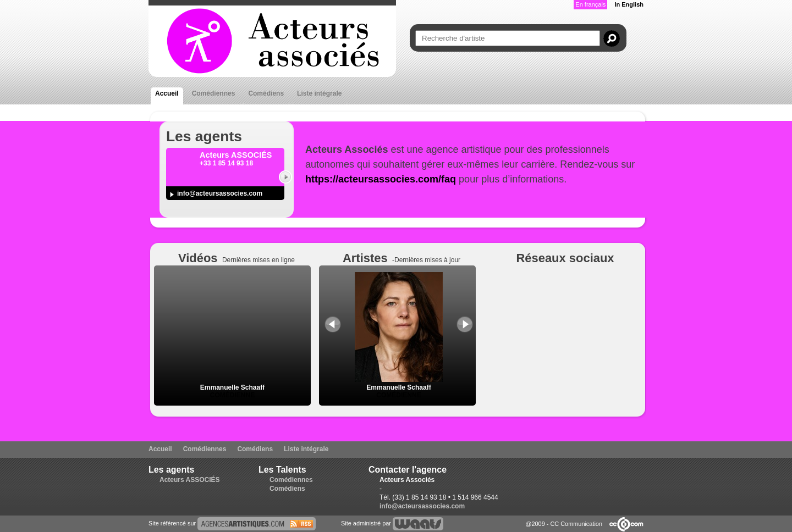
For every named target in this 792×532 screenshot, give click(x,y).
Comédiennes (214, 93)
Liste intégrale (319, 93)
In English (629, 4)
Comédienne (232, 395)
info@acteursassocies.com (220, 193)
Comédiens (266, 93)
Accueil (167, 93)
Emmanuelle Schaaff (232, 387)
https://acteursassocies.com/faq (381, 179)
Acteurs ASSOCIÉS (190, 480)
